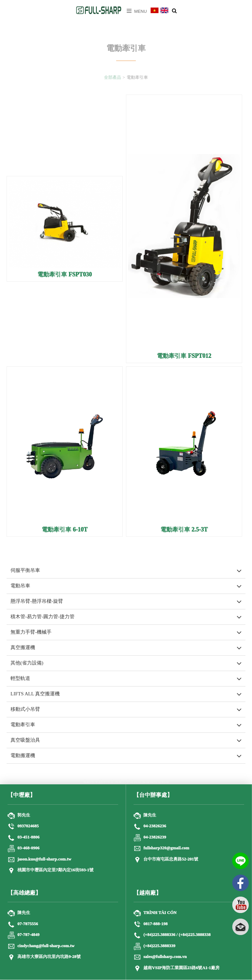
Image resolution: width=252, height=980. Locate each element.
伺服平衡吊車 (25, 571)
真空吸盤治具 (25, 740)
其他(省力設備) (27, 663)
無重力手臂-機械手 (31, 632)
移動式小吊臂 (25, 709)
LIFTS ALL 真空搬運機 (35, 694)
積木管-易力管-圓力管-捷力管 (42, 617)
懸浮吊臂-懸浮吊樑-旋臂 (37, 601)
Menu (137, 11)
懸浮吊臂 (106, 782)
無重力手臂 (124, 782)
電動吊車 (20, 586)
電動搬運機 (23, 756)
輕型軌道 (20, 679)
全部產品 (113, 82)
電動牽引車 (23, 725)
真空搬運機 (23, 648)
